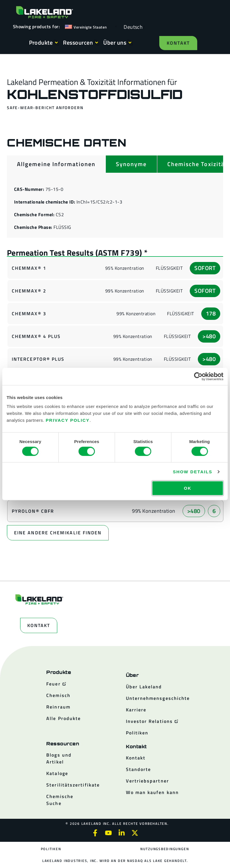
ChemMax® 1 (29, 268)
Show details (192, 471)
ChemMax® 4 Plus (36, 336)
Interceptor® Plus (38, 359)
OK (187, 488)
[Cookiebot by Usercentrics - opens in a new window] (198, 376)
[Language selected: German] (132, 27)
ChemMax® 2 (29, 291)
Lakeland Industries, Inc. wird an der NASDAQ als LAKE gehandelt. (115, 861)
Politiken (51, 849)
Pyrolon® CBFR (33, 511)
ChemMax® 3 (29, 314)
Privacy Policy (68, 420)
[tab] (56, 164)
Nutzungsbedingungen (165, 849)
